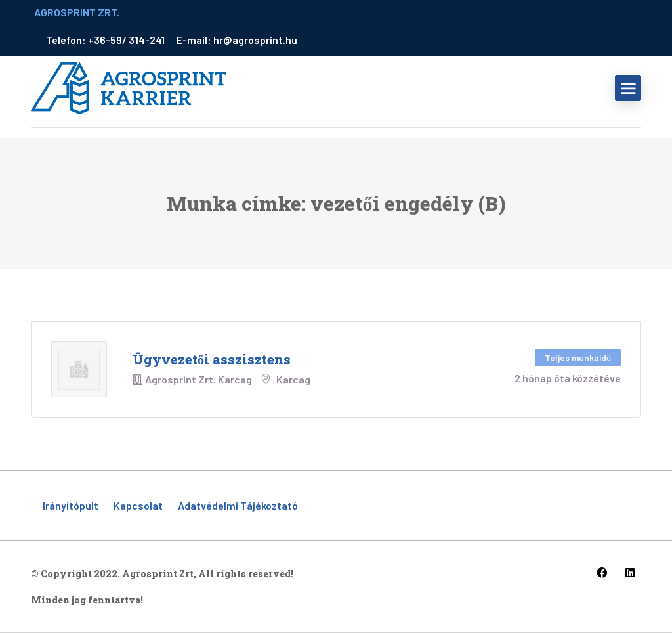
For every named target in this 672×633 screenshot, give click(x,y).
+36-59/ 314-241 (127, 40)
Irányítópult (71, 505)
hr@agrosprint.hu (255, 40)
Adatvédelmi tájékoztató (238, 505)
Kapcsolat (138, 505)
